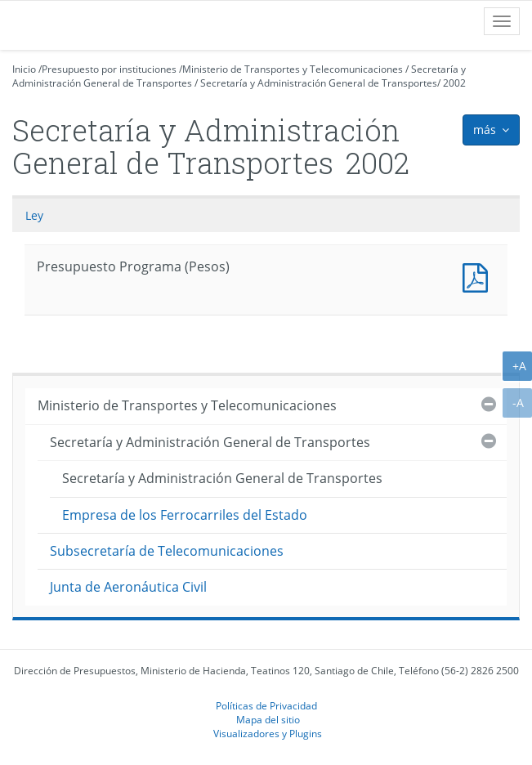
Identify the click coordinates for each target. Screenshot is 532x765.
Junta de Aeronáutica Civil (128, 587)
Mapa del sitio (268, 719)
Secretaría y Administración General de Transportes (319, 83)
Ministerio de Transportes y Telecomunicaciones (293, 69)
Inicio (24, 69)
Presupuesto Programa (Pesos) (479, 276)
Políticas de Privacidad (266, 705)
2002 (454, 83)
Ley (34, 215)
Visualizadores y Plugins (268, 733)
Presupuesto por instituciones (109, 69)
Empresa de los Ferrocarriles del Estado (185, 515)
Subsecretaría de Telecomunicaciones (167, 551)
